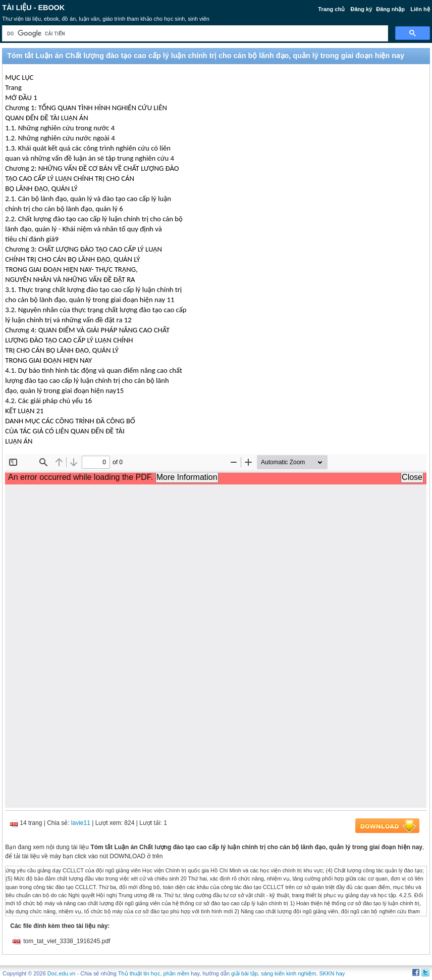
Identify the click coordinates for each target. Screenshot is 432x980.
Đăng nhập (390, 9)
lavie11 (81, 823)
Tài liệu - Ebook (33, 8)
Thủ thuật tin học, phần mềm (154, 973)
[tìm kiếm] (194, 34)
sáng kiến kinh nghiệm (288, 973)
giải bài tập (245, 973)
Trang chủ (331, 9)
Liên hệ (420, 9)
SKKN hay (332, 973)
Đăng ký (361, 9)
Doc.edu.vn (62, 973)
